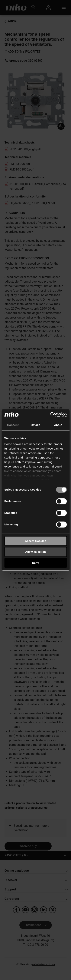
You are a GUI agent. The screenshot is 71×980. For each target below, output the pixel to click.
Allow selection (35, 552)
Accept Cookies (35, 541)
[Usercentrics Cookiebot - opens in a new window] (51, 414)
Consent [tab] (13, 425)
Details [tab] (36, 425)
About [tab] (58, 425)
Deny (35, 563)
